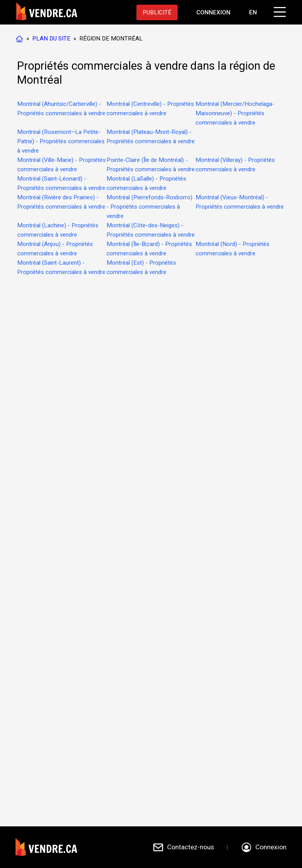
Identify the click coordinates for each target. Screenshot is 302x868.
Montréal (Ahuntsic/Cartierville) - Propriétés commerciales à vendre (61, 109)
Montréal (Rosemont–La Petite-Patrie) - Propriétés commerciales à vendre (61, 141)
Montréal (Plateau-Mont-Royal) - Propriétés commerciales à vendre (151, 137)
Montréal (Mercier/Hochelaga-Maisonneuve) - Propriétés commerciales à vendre (235, 113)
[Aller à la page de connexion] (213, 12)
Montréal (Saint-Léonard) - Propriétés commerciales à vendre (61, 183)
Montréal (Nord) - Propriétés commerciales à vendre (232, 249)
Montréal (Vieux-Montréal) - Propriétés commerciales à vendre (240, 202)
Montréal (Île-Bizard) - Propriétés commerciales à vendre (149, 249)
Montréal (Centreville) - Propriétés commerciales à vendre (150, 109)
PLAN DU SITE (51, 39)
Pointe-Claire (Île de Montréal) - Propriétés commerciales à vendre (151, 165)
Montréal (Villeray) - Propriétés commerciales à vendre (235, 165)
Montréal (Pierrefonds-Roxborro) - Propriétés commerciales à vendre (149, 207)
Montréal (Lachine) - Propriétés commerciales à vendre (58, 230)
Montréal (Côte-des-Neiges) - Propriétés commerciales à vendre (151, 230)
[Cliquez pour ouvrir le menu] (279, 11)
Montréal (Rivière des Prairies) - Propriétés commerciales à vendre (61, 202)
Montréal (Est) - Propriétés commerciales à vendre (141, 267)
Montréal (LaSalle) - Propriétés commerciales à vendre (146, 183)
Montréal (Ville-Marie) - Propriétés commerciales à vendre (61, 165)
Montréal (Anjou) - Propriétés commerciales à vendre (55, 249)
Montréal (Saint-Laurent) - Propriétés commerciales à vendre (61, 267)
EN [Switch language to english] (253, 12)
